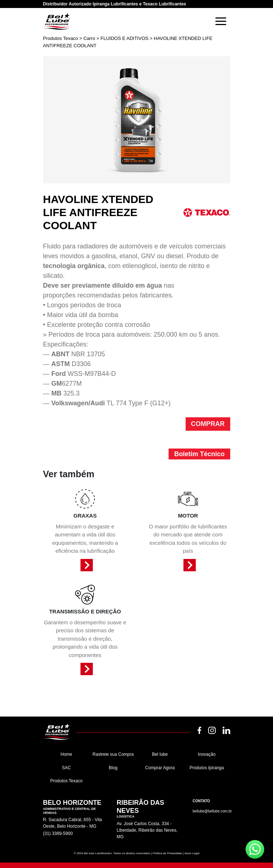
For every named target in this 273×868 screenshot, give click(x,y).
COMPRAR (208, 424)
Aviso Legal (192, 853)
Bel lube (160, 754)
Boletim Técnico (199, 454)
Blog (113, 768)
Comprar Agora (160, 768)
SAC (67, 768)
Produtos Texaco (66, 781)
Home (66, 754)
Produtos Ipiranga (207, 768)
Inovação (207, 754)
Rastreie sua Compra (113, 754)
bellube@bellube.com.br (212, 811)
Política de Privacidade (167, 853)
